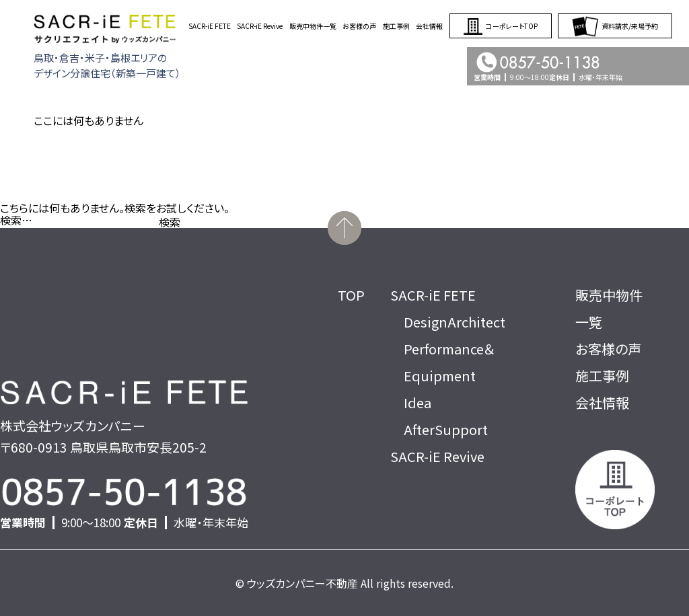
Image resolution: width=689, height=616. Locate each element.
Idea (418, 402)
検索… (16, 220)
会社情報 (429, 26)
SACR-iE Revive (260, 26)
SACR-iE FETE (210, 26)
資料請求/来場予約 (615, 26)
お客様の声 (359, 26)
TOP (351, 295)
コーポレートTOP (501, 26)
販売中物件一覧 (313, 26)
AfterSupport (446, 429)
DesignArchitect (455, 322)
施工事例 (396, 26)
